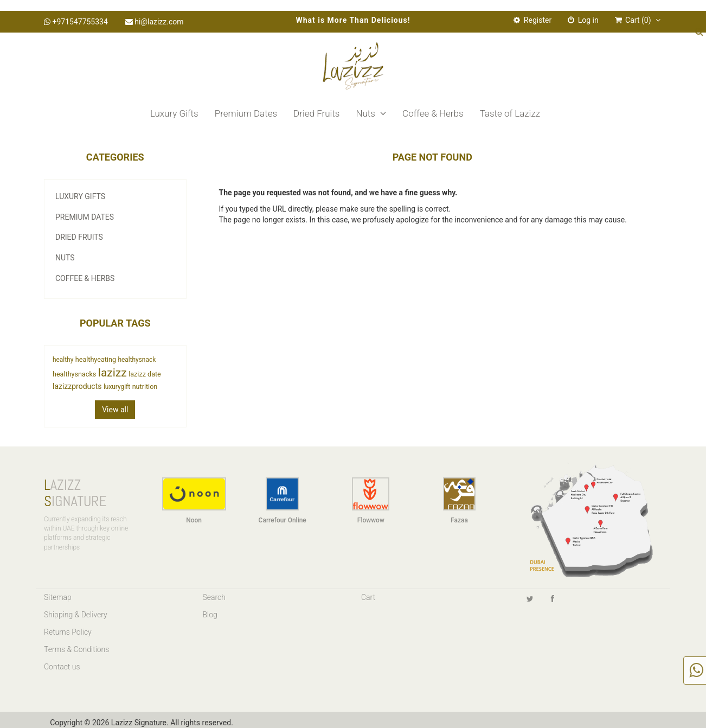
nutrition (145, 387)
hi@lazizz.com (155, 22)
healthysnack (137, 360)
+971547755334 (76, 22)
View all (115, 410)
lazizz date (145, 374)
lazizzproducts (77, 386)
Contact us (62, 667)
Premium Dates (246, 113)
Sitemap (58, 597)
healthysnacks (74, 374)
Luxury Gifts (174, 113)
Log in (583, 20)
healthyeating (96, 359)
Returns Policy (68, 632)
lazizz (113, 373)
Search (214, 597)
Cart (368, 597)
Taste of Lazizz (510, 113)
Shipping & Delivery (76, 615)
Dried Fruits (316, 113)
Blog (210, 615)
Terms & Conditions (76, 649)
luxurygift (117, 387)
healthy (63, 360)
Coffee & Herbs (433, 113)
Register (532, 20)
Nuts (371, 113)
